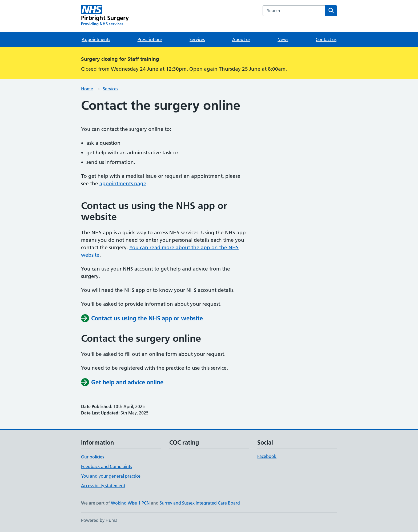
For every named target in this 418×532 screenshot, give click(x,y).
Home (87, 89)
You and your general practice (111, 476)
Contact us (326, 39)
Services (197, 39)
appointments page (123, 184)
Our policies (93, 457)
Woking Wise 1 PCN (130, 503)
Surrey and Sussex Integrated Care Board (200, 503)
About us (241, 39)
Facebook (267, 456)
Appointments (96, 39)
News (283, 39)
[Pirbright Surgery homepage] (105, 16)
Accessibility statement (103, 486)
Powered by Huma (99, 520)
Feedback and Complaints (106, 466)
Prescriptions (150, 39)
